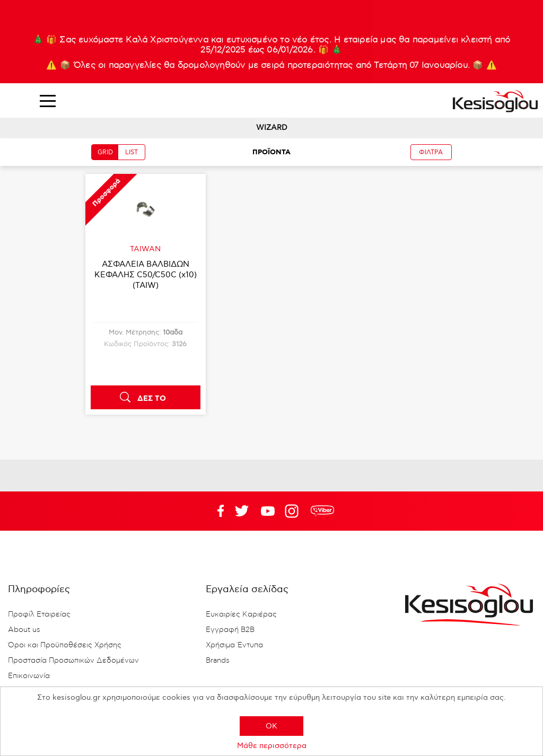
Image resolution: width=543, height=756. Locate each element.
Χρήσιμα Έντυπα (234, 645)
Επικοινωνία (29, 676)
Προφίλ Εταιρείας (39, 614)
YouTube (242, 511)
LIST (132, 152)
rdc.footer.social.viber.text (322, 511)
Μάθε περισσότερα (272, 746)
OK (271, 726)
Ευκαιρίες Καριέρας (241, 614)
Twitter (268, 511)
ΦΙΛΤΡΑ (431, 152)
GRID (105, 152)
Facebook (216, 511)
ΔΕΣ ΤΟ (152, 399)
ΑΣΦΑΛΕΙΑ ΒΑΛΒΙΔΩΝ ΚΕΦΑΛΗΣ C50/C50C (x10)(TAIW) (146, 275)
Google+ (294, 511)
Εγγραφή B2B (230, 630)
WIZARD (272, 128)
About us (24, 630)
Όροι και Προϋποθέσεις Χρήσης (65, 645)
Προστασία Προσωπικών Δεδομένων (73, 661)
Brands (218, 661)
